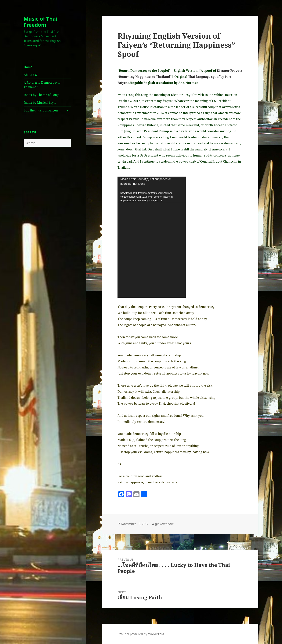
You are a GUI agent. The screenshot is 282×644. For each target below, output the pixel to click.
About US (30, 75)
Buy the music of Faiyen (41, 110)
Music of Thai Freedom (40, 22)
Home (28, 67)
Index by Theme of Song (41, 95)
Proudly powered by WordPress (141, 634)
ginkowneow (164, 524)
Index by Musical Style (40, 103)
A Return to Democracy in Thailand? (42, 85)
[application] (152, 237)
